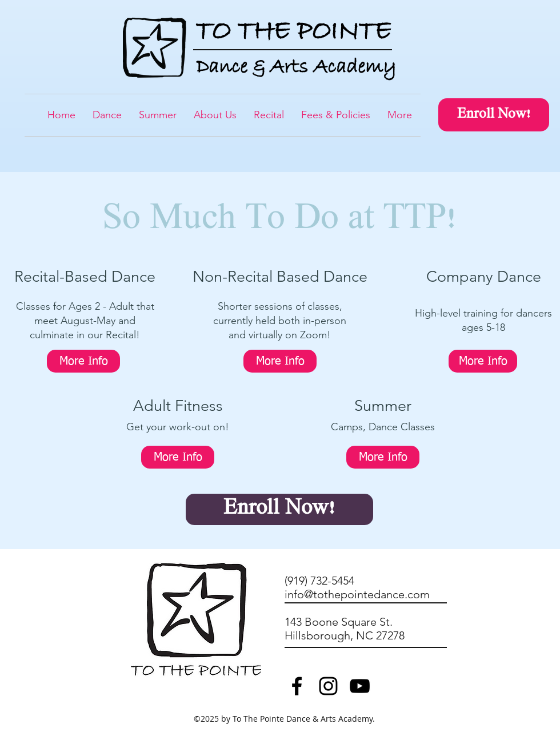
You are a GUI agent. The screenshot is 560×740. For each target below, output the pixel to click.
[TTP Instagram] (328, 686)
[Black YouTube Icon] (360, 686)
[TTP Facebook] (297, 686)
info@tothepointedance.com (357, 594)
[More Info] (83, 361)
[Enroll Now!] (494, 115)
